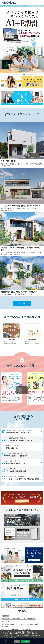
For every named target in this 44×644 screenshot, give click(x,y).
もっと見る (22, 304)
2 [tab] (13, 75)
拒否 (17, 641)
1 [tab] (9, 75)
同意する (26, 641)
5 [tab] (24, 75)
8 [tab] (35, 75)
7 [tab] (32, 75)
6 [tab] (28, 75)
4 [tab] (20, 75)
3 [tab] (17, 75)
